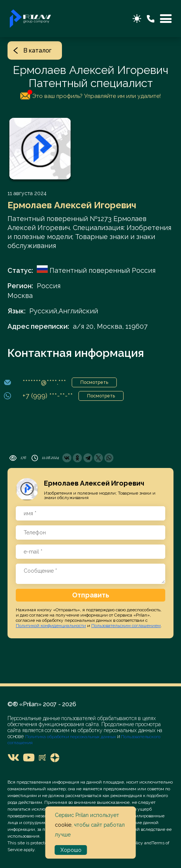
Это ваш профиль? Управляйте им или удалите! (90, 95)
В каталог (32, 50)
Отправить (91, 595)
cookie (63, 825)
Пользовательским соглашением (126, 626)
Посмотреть (94, 382)
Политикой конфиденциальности (51, 626)
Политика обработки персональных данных (71, 737)
